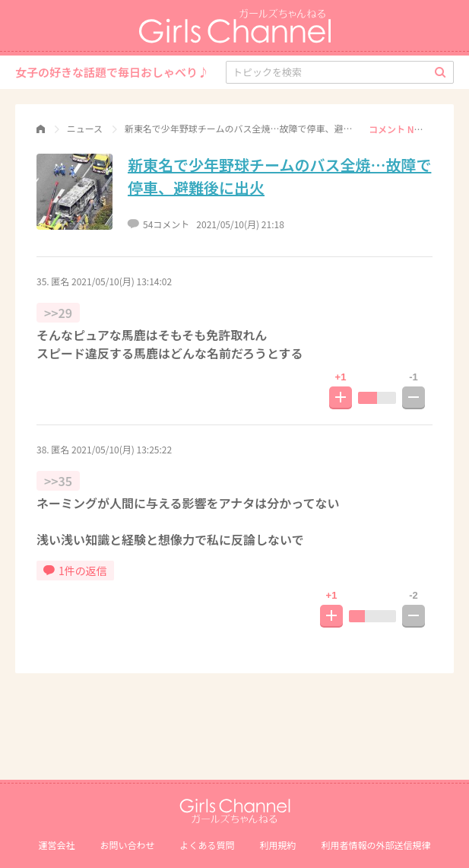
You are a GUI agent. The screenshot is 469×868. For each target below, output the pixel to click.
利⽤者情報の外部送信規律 (376, 845)
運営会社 (56, 845)
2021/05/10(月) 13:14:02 (122, 281)
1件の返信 (75, 571)
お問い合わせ (127, 845)
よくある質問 (207, 845)
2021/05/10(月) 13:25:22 (122, 449)
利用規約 (278, 845)
